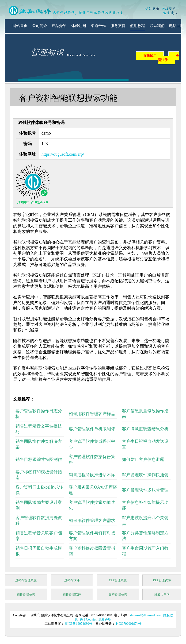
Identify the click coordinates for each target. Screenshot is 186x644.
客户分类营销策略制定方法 (145, 536)
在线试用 (150, 56)
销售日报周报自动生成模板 (39, 551)
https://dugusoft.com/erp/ (63, 154)
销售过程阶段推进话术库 (92, 475)
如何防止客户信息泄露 (143, 459)
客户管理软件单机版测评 (92, 429)
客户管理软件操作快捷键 (145, 475)
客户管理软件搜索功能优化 (92, 505)
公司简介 (40, 26)
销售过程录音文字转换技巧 (39, 429)
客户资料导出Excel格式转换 (39, 490)
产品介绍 (59, 26)
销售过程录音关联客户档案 (39, 536)
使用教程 (137, 26)
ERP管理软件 (162, 580)
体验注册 (79, 26)
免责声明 (105, 619)
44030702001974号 (128, 624)
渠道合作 (98, 26)
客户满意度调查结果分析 (145, 429)
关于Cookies (88, 619)
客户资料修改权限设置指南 (92, 551)
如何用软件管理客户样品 (92, 414)
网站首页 (20, 26)
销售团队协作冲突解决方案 (39, 444)
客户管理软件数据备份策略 (92, 459)
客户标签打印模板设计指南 (39, 475)
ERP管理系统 (118, 580)
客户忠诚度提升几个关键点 (145, 521)
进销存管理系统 (26, 580)
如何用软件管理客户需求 (92, 521)
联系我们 (157, 26)
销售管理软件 (72, 594)
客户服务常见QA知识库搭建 (93, 490)
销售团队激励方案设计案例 (39, 505)
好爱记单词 (162, 594)
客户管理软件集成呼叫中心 (92, 444)
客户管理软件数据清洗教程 (39, 521)
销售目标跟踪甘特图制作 (39, 459)
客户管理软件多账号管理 (145, 490)
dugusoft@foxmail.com (146, 615)
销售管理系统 (26, 594)
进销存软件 (72, 580)
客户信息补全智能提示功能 (145, 505)
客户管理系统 (118, 594)
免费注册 (168, 58)
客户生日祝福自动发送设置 (145, 444)
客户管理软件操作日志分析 (39, 414)
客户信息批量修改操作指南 (145, 414)
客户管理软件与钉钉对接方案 (92, 536)
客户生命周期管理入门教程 (145, 551)
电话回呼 (177, 26)
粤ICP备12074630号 (78, 624)
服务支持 (118, 26)
